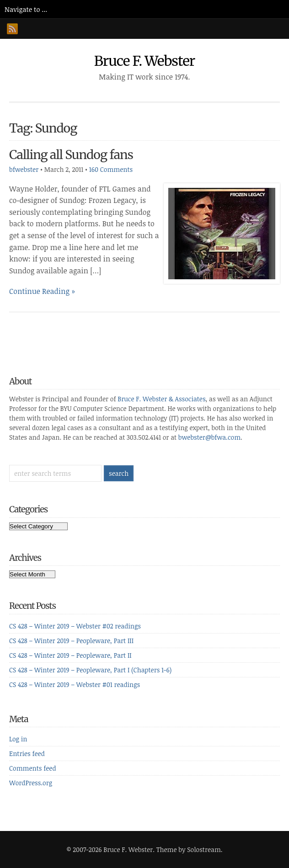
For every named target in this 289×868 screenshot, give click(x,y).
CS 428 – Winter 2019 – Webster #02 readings (75, 626)
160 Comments (111, 169)
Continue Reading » (42, 291)
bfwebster (24, 169)
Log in (18, 739)
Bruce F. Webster (145, 61)
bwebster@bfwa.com (209, 437)
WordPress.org (31, 783)
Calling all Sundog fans (71, 155)
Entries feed (27, 754)
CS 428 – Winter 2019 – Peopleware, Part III (71, 641)
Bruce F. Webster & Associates (161, 399)
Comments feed (33, 768)
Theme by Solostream (189, 849)
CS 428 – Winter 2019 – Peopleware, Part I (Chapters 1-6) (90, 670)
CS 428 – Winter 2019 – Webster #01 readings (75, 684)
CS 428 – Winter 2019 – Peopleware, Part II (70, 655)
